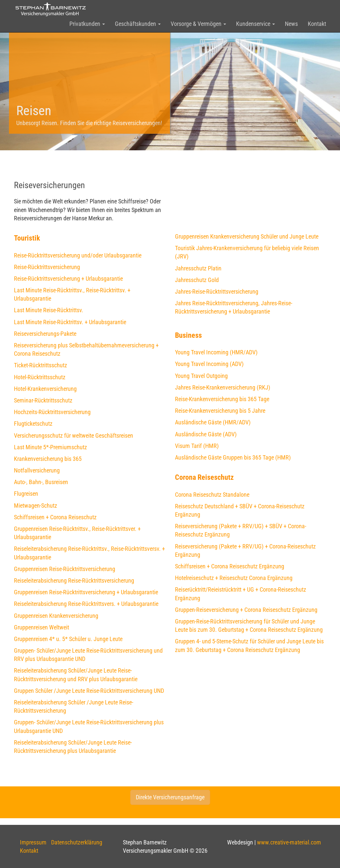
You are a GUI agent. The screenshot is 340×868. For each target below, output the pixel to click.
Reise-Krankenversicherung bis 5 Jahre (220, 411)
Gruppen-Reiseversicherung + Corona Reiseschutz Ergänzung (246, 610)
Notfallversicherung (37, 470)
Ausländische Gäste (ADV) (206, 434)
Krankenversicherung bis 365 (48, 459)
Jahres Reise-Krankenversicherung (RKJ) (223, 387)
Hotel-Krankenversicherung (45, 389)
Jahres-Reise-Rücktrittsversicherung (217, 291)
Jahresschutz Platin (198, 268)
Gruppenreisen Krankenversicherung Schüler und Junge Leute (247, 236)
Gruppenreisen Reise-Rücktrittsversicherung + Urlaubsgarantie (86, 592)
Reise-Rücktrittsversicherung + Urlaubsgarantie (68, 279)
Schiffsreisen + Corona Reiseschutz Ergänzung (230, 566)
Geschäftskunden (138, 24)
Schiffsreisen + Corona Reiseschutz (55, 517)
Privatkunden (87, 24)
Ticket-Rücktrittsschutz (41, 365)
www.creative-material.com (289, 842)
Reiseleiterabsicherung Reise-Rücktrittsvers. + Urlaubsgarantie (86, 604)
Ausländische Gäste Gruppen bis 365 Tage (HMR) (233, 457)
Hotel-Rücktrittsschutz (40, 377)
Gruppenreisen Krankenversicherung (56, 616)
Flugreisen (26, 494)
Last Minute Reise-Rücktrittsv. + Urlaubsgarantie (70, 322)
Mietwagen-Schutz (36, 506)
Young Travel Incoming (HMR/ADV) (216, 352)
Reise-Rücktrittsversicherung (47, 267)
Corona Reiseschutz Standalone (212, 495)
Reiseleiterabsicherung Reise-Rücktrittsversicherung (74, 580)
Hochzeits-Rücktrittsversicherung (52, 412)
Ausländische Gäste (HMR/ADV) (213, 422)
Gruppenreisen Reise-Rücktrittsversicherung (65, 569)
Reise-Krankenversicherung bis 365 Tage (222, 399)
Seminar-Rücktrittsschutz (43, 400)
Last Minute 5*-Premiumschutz (50, 447)
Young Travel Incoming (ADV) (209, 364)
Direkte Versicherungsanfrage (170, 797)
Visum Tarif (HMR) (197, 446)
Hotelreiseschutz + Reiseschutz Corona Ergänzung (234, 578)
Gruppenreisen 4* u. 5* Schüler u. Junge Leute (68, 639)
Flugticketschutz (33, 424)
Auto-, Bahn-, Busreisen (41, 482)
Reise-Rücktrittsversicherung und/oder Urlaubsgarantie (78, 255)
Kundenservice (255, 24)
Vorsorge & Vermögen (198, 24)
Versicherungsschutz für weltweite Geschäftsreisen (74, 435)
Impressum (33, 842)
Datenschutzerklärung (77, 842)
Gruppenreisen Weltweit (42, 627)
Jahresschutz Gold (197, 280)
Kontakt (317, 24)
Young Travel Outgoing (201, 376)
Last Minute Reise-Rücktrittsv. (49, 310)
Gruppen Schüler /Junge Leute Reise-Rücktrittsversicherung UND (89, 691)
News (291, 24)
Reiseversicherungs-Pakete (45, 334)
